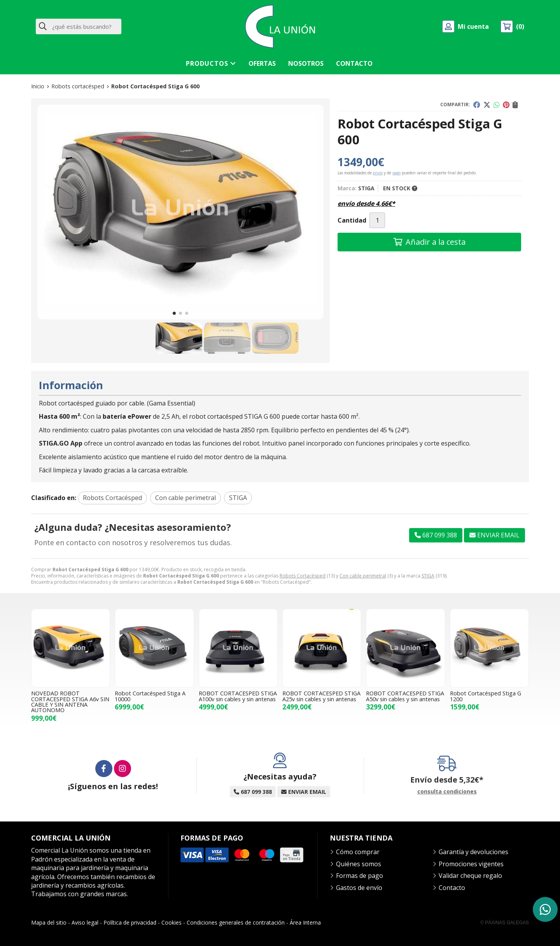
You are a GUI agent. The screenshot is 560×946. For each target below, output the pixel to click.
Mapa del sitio (49, 922)
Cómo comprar (358, 852)
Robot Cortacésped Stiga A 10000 (150, 696)
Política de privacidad (130, 922)
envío (378, 173)
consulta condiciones (447, 792)
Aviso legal (85, 922)
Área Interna (305, 922)
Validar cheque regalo (470, 876)
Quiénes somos (359, 864)
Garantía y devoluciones (473, 852)
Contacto (452, 888)
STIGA (428, 576)
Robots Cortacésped (303, 576)
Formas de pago (360, 876)
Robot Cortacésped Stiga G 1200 (486, 696)
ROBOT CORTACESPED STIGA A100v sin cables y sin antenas (238, 696)
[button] (174, 313)
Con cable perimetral (363, 576)
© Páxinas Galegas (505, 923)
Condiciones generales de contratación (236, 922)
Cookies (171, 922)
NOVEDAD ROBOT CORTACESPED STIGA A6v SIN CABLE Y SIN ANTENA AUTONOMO (70, 702)
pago (396, 173)
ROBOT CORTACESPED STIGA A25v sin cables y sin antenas (321, 696)
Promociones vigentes (471, 864)
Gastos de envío (359, 888)
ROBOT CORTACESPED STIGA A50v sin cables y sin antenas (405, 696)
